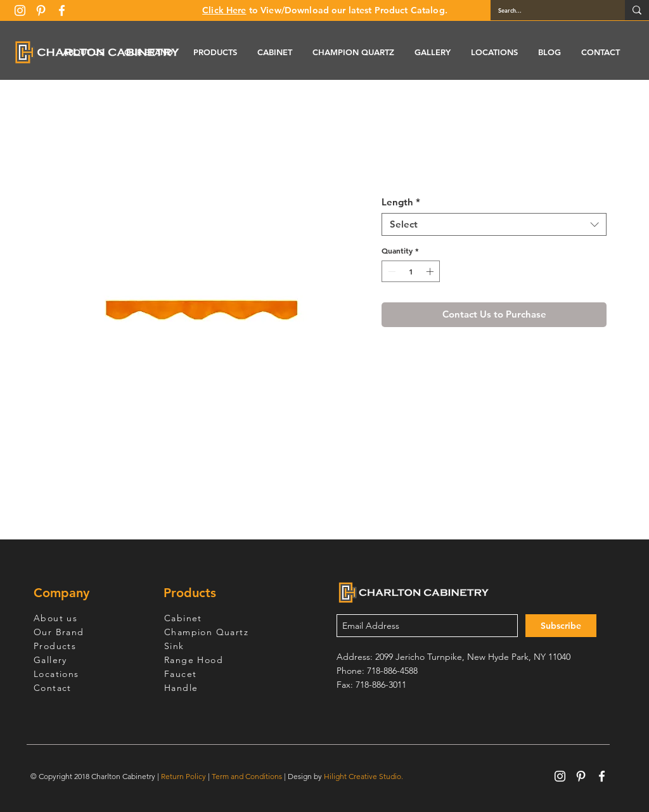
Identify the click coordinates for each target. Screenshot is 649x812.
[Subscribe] (561, 626)
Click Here (224, 10)
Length (401, 202)
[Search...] (548, 10)
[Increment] (431, 271)
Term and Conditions (247, 776)
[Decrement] (390, 271)
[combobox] (494, 224)
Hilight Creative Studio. (363, 776)
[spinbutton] (411, 271)
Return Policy (183, 776)
